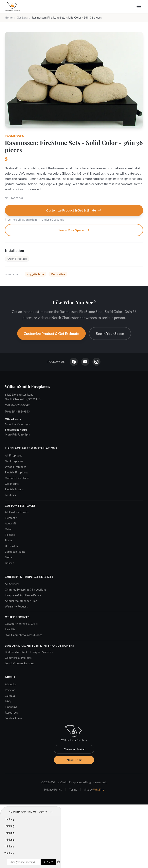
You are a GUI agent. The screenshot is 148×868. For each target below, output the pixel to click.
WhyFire (99, 789)
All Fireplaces (13, 455)
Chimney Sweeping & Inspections (26, 589)
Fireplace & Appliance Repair (23, 595)
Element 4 (11, 518)
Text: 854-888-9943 (17, 411)
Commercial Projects (18, 658)
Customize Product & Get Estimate (74, 210)
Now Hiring (74, 760)
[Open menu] (139, 6)
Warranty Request (16, 606)
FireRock (11, 535)
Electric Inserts (14, 489)
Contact (10, 696)
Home (9, 17)
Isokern (10, 563)
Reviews (10, 690)
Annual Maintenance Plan (21, 601)
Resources (11, 712)
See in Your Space (74, 230)
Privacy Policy (53, 789)
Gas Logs (22, 17)
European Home (15, 552)
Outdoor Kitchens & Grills (21, 624)
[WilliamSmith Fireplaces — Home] (12, 6)
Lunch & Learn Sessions (19, 663)
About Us (11, 684)
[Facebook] (74, 362)
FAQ (8, 701)
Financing (11, 707)
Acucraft (10, 523)
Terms (73, 789)
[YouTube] (85, 362)
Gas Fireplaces (14, 461)
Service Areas (13, 718)
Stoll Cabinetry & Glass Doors (23, 635)
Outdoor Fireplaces (17, 478)
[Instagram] (96, 362)
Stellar (9, 557)
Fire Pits (10, 629)
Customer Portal (74, 749)
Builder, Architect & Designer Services (29, 652)
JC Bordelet (12, 546)
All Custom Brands (17, 512)
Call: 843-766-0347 (17, 405)
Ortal (8, 529)
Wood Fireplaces (15, 467)
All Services (12, 584)
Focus (9, 540)
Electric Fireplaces (16, 472)
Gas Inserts (12, 484)
